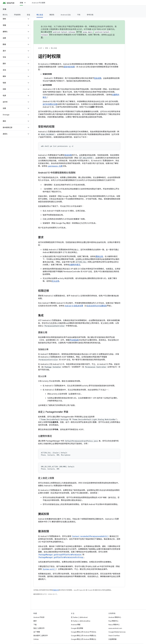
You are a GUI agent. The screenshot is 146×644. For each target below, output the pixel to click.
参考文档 (90, 15)
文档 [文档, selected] (21, 3)
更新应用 (99, 257)
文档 (5, 9)
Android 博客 (76, 625)
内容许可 (56, 590)
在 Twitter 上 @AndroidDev (81, 621)
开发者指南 (74, 340)
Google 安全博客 (77, 628)
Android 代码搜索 (38, 3)
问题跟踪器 (112, 639)
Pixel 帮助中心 (113, 621)
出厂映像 (37, 632)
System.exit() (49, 569)
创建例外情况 (75, 265)
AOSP (40, 48)
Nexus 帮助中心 (114, 625)
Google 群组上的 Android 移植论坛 (84, 639)
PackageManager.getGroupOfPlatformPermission (60, 555)
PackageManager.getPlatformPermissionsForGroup (61, 557)
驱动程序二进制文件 (41, 636)
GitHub (36, 639)
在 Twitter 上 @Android (79, 617)
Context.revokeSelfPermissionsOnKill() (90, 536)
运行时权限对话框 (50, 104)
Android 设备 (66, 15)
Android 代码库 (39, 617)
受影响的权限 (69, 67)
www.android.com (115, 628)
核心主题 (54, 48)
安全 (29, 15)
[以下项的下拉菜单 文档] (26, 3)
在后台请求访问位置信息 (97, 306)
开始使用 (17, 15)
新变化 (5, 15)
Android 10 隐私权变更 (74, 306)
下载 (35, 625)
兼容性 (52, 15)
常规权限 (68, 155)
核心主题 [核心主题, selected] (40, 15)
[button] (14, 19)
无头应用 (55, 281)
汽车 (79, 15)
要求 (35, 621)
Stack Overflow (114, 636)
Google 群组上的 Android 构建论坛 (84, 636)
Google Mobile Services (117, 632)
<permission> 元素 (55, 166)
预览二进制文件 (39, 628)
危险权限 (98, 78)
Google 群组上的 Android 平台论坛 (84, 632)
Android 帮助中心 (115, 617)
